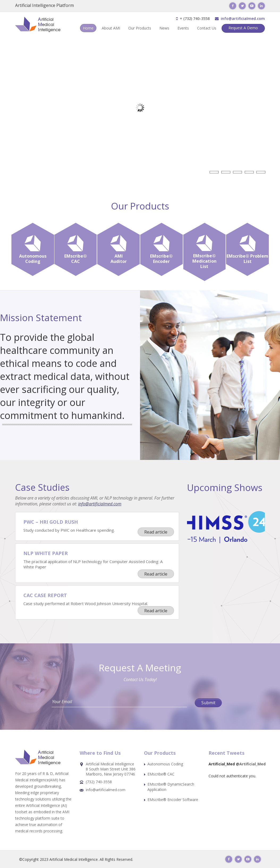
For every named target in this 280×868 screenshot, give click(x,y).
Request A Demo (243, 28)
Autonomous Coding (165, 764)
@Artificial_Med (251, 764)
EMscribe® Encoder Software (173, 800)
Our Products (140, 28)
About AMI (111, 28)
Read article (156, 532)
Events (183, 28)
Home (88, 28)
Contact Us (207, 28)
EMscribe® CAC (161, 774)
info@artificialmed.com (243, 18)
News (164, 28)
